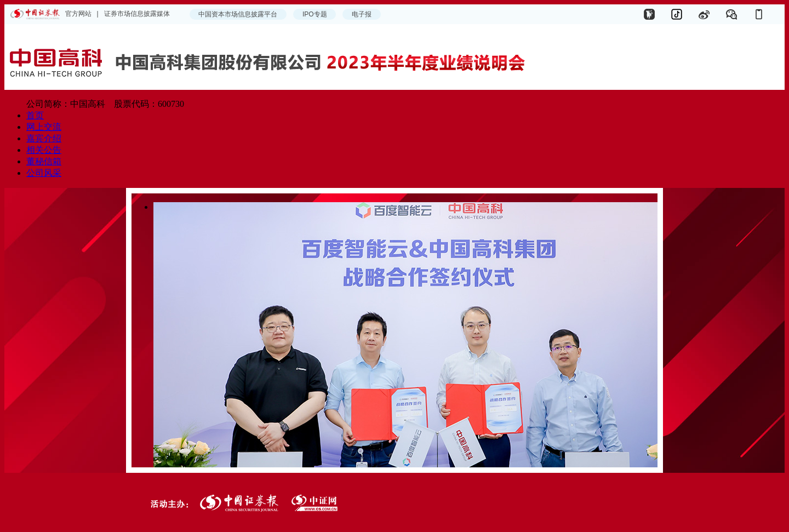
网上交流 (44, 127)
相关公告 (44, 150)
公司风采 (44, 173)
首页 (35, 115)
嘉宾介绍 (44, 138)
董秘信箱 (44, 161)
